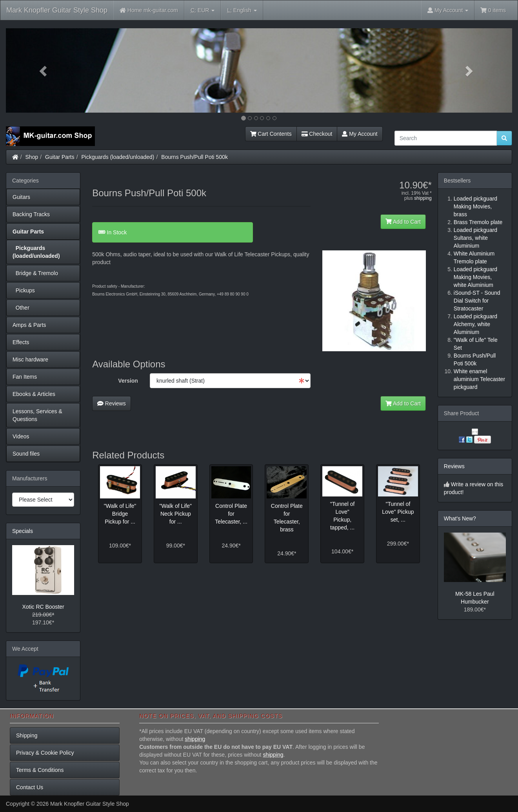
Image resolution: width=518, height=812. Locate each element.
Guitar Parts (60, 157)
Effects (21, 342)
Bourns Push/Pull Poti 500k (194, 157)
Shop (32, 157)
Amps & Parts (29, 325)
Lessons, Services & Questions (37, 415)
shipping (423, 198)
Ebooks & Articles (34, 394)
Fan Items (25, 377)
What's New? (460, 518)
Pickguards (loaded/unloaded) (118, 157)
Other (21, 308)
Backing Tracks (31, 214)
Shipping (27, 735)
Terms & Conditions (40, 770)
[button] (44, 70)
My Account (360, 134)
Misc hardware (30, 359)
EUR (203, 10)
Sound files (26, 454)
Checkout (317, 134)
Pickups (24, 290)
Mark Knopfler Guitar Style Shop (57, 10)
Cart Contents (271, 134)
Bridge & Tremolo (35, 273)
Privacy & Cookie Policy (45, 753)
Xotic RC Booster (43, 607)
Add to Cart (403, 222)
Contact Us (30, 787)
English (242, 10)
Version (128, 381)
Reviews (112, 403)
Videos (21, 436)
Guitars (21, 197)
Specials (23, 531)
